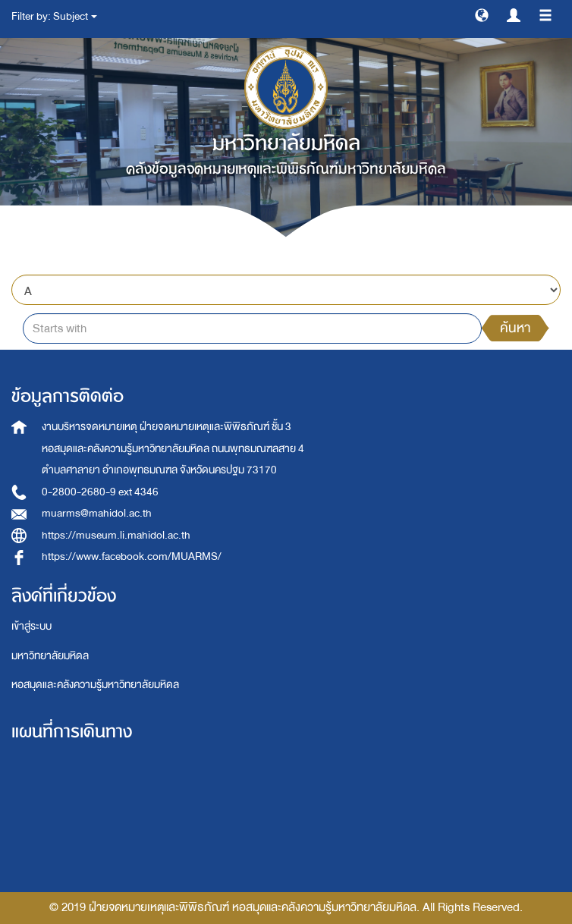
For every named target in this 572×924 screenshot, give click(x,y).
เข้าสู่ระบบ (31, 626)
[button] (482, 14)
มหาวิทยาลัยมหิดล (50, 656)
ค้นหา (515, 328)
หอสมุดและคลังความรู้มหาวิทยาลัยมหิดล (95, 685)
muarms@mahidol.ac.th (97, 513)
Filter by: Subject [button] (54, 16)
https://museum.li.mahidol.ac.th (116, 535)
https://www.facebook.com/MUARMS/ (132, 556)
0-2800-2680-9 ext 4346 (100, 492)
